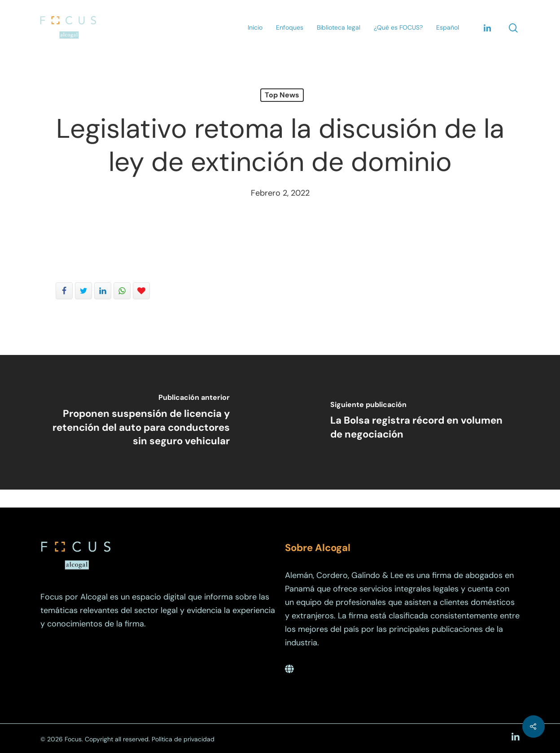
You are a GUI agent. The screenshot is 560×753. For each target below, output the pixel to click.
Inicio (255, 27)
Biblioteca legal (339, 27)
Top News (282, 95)
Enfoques (290, 27)
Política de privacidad (183, 739)
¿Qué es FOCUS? (398, 27)
